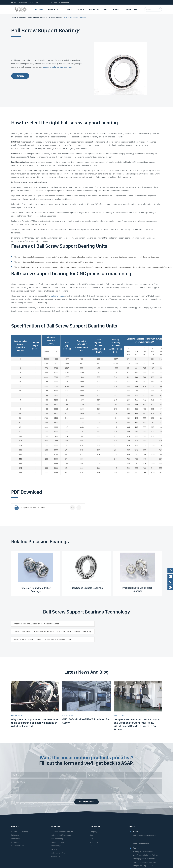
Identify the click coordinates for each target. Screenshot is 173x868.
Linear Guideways (18, 841)
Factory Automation (58, 848)
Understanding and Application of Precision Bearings (36, 624)
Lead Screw (15, 834)
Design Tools (55, 852)
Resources (94, 9)
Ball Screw (15, 831)
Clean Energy (55, 841)
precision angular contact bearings (56, 67)
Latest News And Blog (87, 669)
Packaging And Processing (61, 831)
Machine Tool (55, 845)
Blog (106, 9)
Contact (117, 9)
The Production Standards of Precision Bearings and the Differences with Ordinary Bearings (122, 625)
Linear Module (17, 838)
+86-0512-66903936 (61, 2)
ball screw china (57, 294)
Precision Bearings (55, 17)
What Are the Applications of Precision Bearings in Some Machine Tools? (44, 635)
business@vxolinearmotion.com (26, 2)
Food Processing (57, 834)
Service (81, 9)
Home (14, 17)
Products (39, 9)
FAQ (91, 834)
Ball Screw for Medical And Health (63, 827)
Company (68, 9)
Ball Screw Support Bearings (75, 17)
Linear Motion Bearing (37, 17)
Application (53, 9)
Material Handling (57, 838)
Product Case (131, 9)
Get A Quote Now (87, 795)
